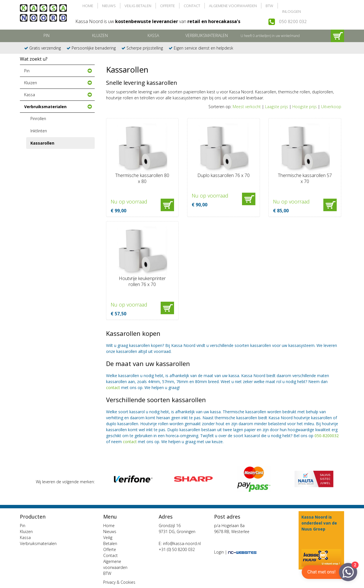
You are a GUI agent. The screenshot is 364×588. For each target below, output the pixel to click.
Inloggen (291, 11)
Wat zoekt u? (34, 59)
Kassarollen (42, 143)
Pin (46, 35)
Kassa (153, 35)
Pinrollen (38, 119)
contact (113, 387)
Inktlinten (39, 131)
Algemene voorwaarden (233, 6)
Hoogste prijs (305, 107)
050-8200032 (327, 436)
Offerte (167, 6)
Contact (192, 6)
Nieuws (109, 6)
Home (88, 6)
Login (219, 552)
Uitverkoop (331, 107)
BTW (269, 6)
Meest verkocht (247, 107)
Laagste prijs (277, 107)
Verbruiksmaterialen (207, 35)
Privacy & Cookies (119, 582)
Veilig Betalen (138, 6)
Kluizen (100, 35)
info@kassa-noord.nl (182, 543)
